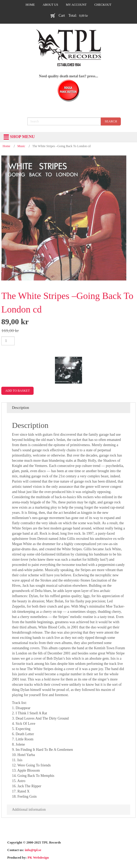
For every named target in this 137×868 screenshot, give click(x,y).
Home (6, 146)
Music (21, 146)
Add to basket (17, 391)
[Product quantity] (8, 341)
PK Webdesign (38, 857)
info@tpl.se (33, 850)
